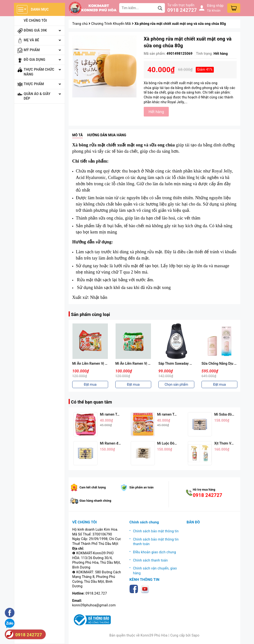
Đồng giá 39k (35, 30)
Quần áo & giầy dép (37, 96)
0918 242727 (182, 10)
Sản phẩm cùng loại (91, 314)
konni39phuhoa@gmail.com (94, 605)
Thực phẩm (34, 84)
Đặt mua (90, 384)
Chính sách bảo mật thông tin (156, 531)
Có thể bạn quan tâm (91, 402)
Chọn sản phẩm (176, 384)
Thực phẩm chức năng (39, 72)
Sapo (195, 635)
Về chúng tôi (36, 21)
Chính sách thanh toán (150, 560)
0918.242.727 (96, 593)
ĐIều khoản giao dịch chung (155, 552)
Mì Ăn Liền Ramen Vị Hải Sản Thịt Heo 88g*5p (151, 363)
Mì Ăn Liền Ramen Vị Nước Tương (98, 363)
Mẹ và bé (32, 40)
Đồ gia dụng (35, 60)
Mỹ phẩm (32, 50)
